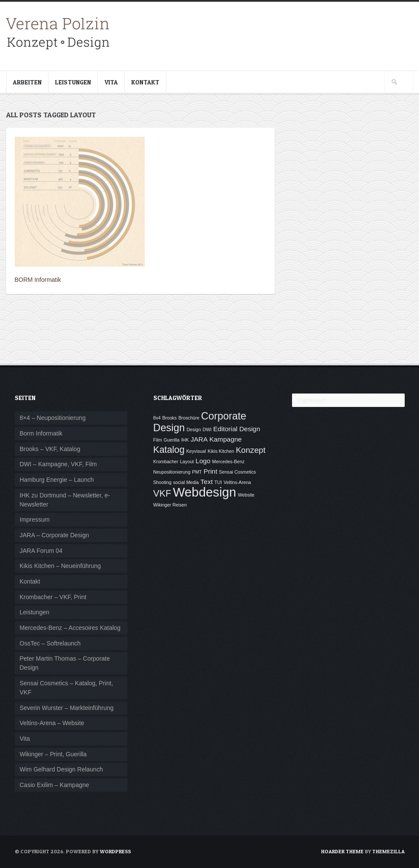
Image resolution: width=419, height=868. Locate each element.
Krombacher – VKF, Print (53, 597)
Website (246, 495)
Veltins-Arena (237, 482)
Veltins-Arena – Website (52, 723)
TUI (218, 482)
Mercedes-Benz (229, 461)
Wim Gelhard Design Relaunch (61, 769)
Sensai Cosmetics (237, 472)
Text (207, 482)
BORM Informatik (38, 280)
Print (211, 471)
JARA (199, 439)
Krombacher (166, 461)
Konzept (250, 450)
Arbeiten (27, 82)
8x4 (157, 418)
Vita (111, 82)
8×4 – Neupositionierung (52, 418)
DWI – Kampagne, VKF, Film (58, 464)
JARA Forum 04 (41, 551)
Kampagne (226, 439)
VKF (162, 494)
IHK (185, 440)
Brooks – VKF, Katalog (50, 449)
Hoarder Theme (342, 851)
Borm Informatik (41, 433)
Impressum (34, 520)
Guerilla (172, 440)
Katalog (169, 450)
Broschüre (189, 418)
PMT (197, 472)
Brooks (170, 418)
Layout (187, 461)
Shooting (162, 482)
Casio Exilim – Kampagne (54, 785)
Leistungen (73, 82)
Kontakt (145, 82)
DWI (207, 429)
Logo (203, 461)
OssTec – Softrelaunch (50, 643)
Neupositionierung (172, 472)
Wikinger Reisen (170, 505)
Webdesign (205, 492)
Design (193, 429)
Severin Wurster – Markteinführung (67, 708)
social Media (186, 482)
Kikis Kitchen (221, 451)
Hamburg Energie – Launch (57, 480)
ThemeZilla (388, 851)
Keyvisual (196, 451)
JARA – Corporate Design (54, 535)
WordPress (115, 851)
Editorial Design (237, 429)
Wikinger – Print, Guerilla (53, 754)
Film (158, 440)
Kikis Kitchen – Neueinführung (60, 566)
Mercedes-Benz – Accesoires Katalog (70, 628)
